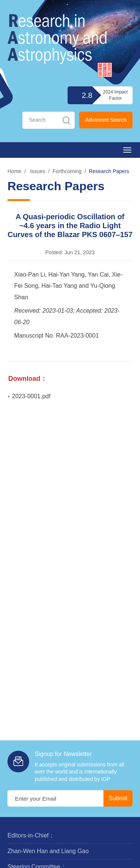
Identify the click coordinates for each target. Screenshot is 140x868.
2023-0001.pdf (29, 396)
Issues (38, 171)
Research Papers (109, 171)
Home (14, 171)
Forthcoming (67, 171)
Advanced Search (106, 120)
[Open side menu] (127, 150)
